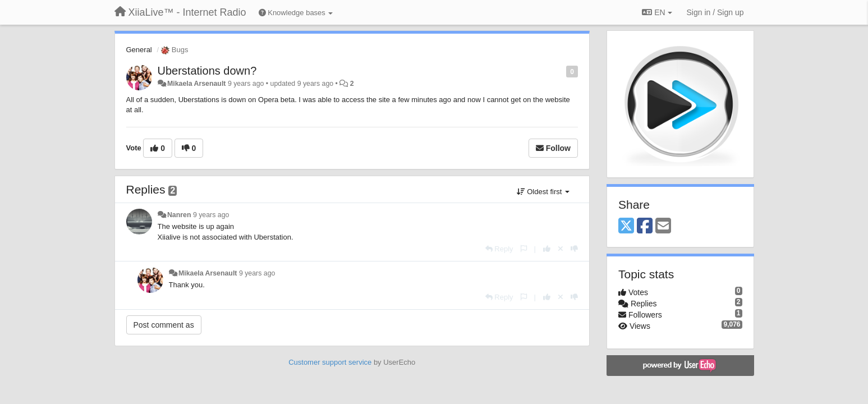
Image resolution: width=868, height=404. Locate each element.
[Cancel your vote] (561, 249)
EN (657, 12)
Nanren (179, 215)
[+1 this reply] (547, 249)
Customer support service (330, 362)
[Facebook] (645, 226)
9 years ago (211, 215)
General (139, 50)
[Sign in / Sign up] (715, 12)
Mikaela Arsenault (197, 84)
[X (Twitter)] (626, 226)
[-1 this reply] (574, 249)
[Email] (663, 226)
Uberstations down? (207, 71)
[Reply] (499, 249)
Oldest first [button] (543, 192)
